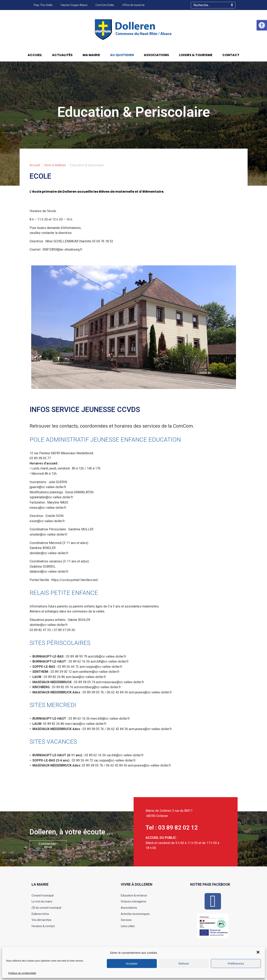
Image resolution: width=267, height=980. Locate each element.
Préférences (236, 963)
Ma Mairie (91, 55)
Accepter (132, 963)
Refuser (184, 963)
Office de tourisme (133, 5)
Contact (231, 55)
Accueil (35, 55)
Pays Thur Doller (43, 5)
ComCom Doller (105, 5)
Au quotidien (122, 55)
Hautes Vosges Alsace (74, 5)
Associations (156, 55)
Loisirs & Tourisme (196, 55)
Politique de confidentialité (22, 973)
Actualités (62, 55)
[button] (258, 953)
